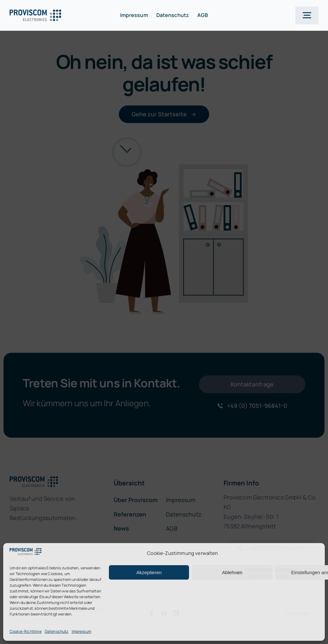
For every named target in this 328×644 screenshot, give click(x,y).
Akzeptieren (149, 572)
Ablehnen (232, 572)
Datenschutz (57, 631)
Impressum (82, 631)
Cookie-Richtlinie (26, 631)
